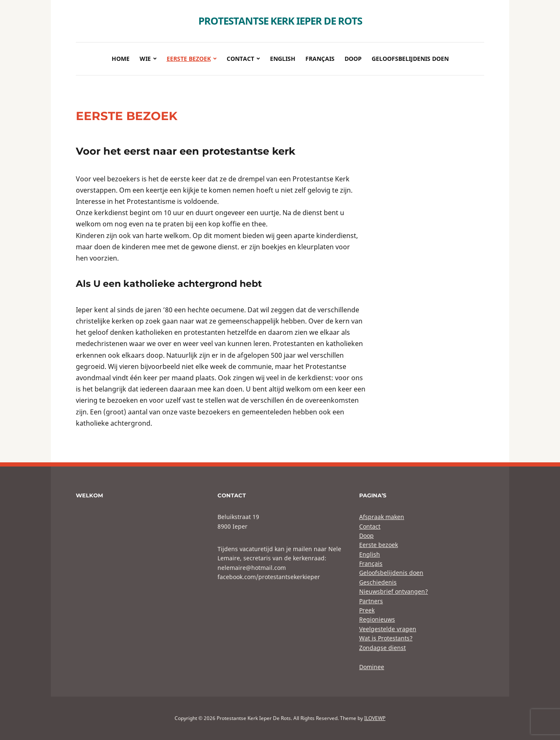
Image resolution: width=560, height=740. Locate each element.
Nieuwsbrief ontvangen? (394, 591)
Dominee (372, 667)
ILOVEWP (375, 718)
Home (121, 59)
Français (320, 59)
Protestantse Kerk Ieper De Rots (280, 21)
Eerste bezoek (189, 59)
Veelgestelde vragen (388, 629)
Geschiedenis (378, 582)
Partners (371, 601)
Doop (353, 59)
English (283, 59)
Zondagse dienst (382, 648)
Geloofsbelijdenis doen (410, 59)
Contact (240, 59)
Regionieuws (377, 619)
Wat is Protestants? (386, 638)
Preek (367, 610)
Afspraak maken (382, 517)
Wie (145, 59)
